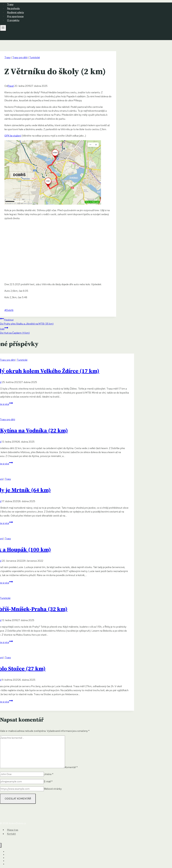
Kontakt (11, 834)
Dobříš (9, 310)
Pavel (11, 86)
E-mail (48, 781)
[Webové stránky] (22, 789)
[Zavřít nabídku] (1, 845)
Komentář (71, 767)
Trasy (10, 4)
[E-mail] (22, 782)
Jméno (49, 774)
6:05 (26, 291)
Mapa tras (13, 830)
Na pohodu (13, 8)
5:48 (25, 297)
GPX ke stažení (13, 136)
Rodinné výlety (15, 12)
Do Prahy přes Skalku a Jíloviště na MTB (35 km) (58, 321)
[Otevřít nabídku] (3, 28)
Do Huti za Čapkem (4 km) (58, 330)
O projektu (13, 20)
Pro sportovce (15, 16)
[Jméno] (22, 774)
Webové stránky (53, 789)
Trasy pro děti (20, 57)
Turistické (35, 57)
